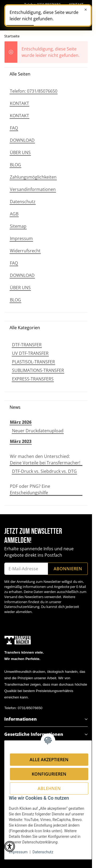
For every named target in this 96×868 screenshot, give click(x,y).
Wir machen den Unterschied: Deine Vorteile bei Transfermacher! (45, 459)
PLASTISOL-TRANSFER (33, 362)
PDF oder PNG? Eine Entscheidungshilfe (30, 489)
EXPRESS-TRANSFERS (33, 379)
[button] (46, 719)
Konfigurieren (49, 774)
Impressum (18, 852)
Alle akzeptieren (49, 760)
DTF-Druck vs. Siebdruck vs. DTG (44, 471)
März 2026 (21, 422)
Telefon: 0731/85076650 (23, 708)
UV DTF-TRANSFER (30, 353)
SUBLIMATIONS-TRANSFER (38, 370)
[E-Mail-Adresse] (26, 569)
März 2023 (21, 441)
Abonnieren (68, 569)
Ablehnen (49, 788)
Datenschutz (43, 852)
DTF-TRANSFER (27, 345)
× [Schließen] (86, 10)
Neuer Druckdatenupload (38, 431)
